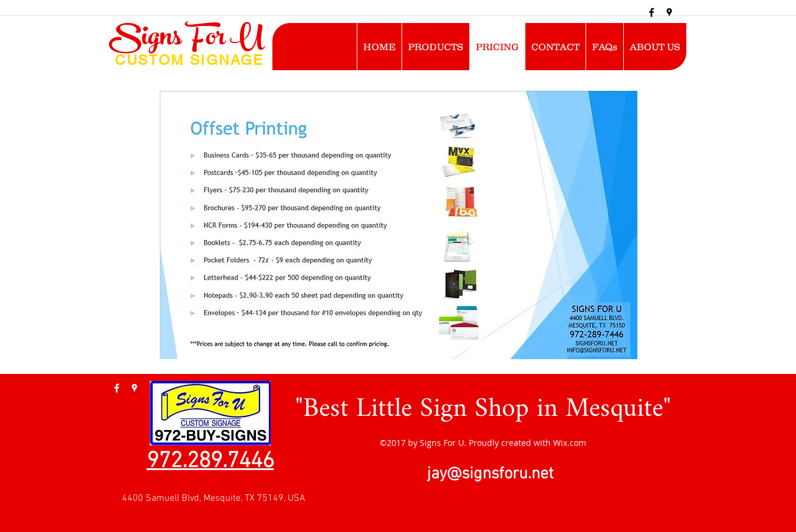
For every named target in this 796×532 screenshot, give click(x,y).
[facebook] (652, 12)
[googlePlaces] (669, 12)
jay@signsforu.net (490, 474)
